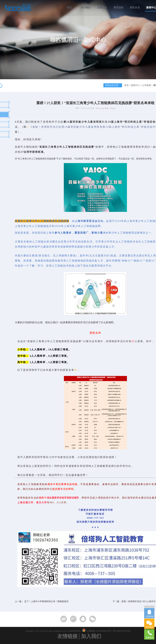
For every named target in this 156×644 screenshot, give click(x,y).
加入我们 (91, 636)
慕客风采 (135, 8)
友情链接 (67, 636)
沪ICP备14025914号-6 (122, 631)
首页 (69, 8)
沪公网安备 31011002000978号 (98, 631)
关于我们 (86, 8)
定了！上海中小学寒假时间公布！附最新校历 (46, 601)
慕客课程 (118, 8)
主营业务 (102, 8)
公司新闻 (147, 85)
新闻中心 (135, 85)
